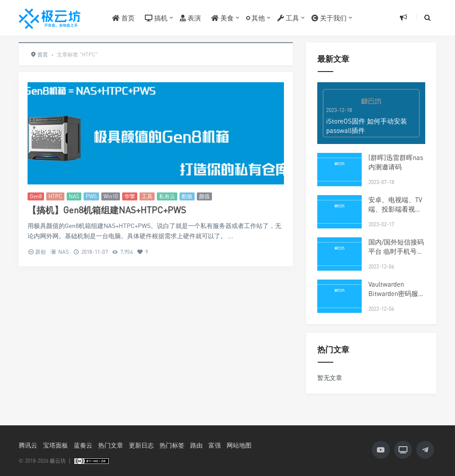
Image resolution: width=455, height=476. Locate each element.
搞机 (156, 18)
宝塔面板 (56, 445)
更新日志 (141, 445)
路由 (196, 445)
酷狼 (187, 196)
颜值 (204, 196)
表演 (190, 18)
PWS (91, 196)
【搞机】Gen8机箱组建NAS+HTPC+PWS (107, 210)
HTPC (55, 196)
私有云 (167, 196)
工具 (288, 18)
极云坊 (58, 461)
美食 (222, 18)
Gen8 (36, 196)
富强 (215, 445)
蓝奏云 (83, 445)
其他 (255, 18)
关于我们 (329, 18)
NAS (74, 196)
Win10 (111, 196)
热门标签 (172, 445)
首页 (123, 18)
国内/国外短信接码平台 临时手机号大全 (396, 251)
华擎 (130, 196)
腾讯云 (28, 445)
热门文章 (111, 445)
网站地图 (239, 445)
